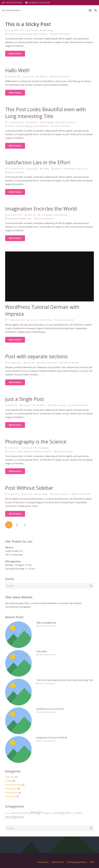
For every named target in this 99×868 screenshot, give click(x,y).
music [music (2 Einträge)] (52, 813)
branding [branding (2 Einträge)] (8, 813)
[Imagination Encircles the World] (18, 738)
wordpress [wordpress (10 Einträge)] (15, 817)
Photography (48, 122)
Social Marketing (60, 215)
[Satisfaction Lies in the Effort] (18, 709)
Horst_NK (33, 30)
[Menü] (90, 10)
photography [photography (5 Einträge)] (62, 813)
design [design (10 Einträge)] (36, 812)
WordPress (71, 122)
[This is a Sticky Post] (18, 623)
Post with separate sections (36, 356)
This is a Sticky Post (28, 24)
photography (26, 34)
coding (66, 169)
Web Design (48, 30)
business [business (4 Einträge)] (17, 813)
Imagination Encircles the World (41, 209)
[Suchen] (96, 10)
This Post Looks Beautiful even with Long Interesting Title (45, 113)
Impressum (43, 862)
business (58, 169)
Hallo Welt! (17, 70)
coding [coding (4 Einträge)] (26, 813)
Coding (46, 169)
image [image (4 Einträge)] (46, 813)
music (17, 34)
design (11, 34)
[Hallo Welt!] (18, 652)
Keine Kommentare (61, 34)
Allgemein (43, 77)
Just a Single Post (25, 399)
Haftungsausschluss (77, 862)
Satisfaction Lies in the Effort (38, 162)
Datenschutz (58, 862)
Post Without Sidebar (29, 488)
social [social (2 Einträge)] (73, 813)
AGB (92, 862)
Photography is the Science (36, 442)
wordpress (43, 34)
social (36, 126)
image (18, 126)
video (35, 34)
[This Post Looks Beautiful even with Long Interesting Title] (18, 680)
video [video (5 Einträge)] (79, 813)
